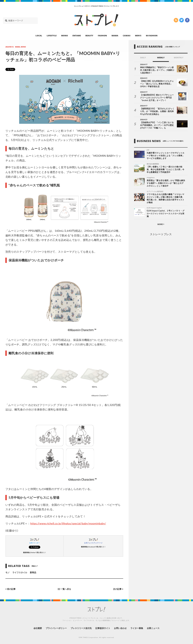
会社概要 (38, 628)
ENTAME (77, 36)
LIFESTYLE (52, 36)
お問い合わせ (120, 628)
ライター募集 (137, 628)
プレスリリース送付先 (81, 628)
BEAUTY (89, 36)
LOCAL (39, 36)
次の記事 (118, 589)
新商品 (33, 572)
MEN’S (138, 36)
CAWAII (127, 36)
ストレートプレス (161, 234)
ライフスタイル (20, 572)
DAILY (143, 58)
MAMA (115, 36)
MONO (65, 36)
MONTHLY (179, 58)
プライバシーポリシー (56, 628)
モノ (8, 572)
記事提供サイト (103, 628)
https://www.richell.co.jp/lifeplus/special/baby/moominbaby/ (68, 523)
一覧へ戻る (64, 589)
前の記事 (10, 589)
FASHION (102, 36)
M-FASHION (152, 36)
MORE (161, 224)
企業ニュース (153, 628)
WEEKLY (161, 58)
